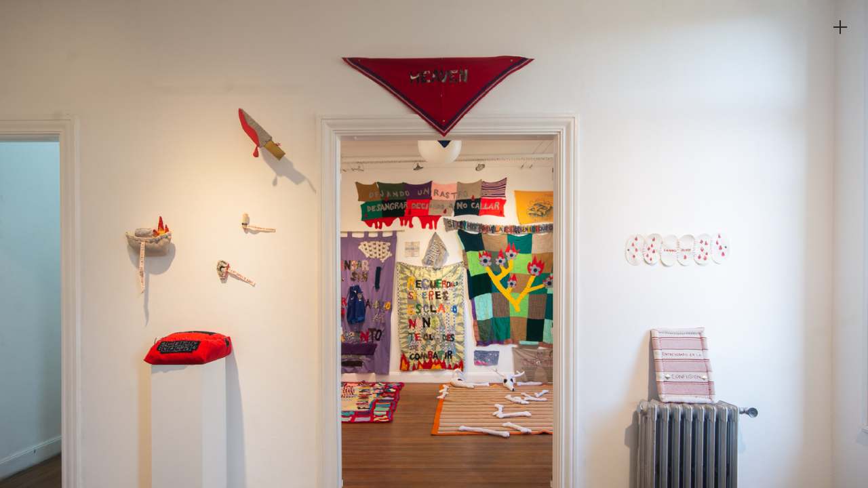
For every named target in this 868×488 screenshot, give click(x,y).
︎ (840, 27)
